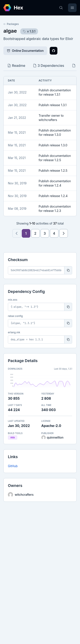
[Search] (61, 8)
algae (10, 31)
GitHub (13, 466)
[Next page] (64, 233)
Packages (11, 24)
